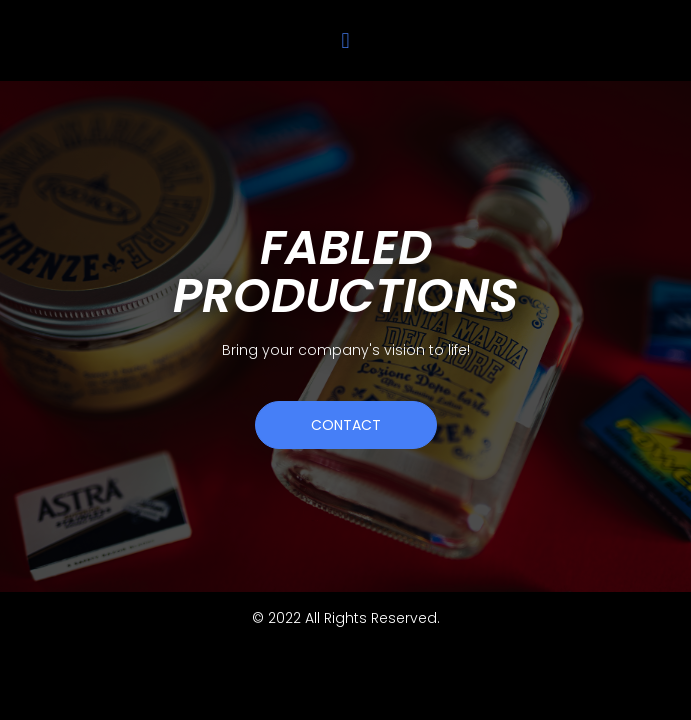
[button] (345, 40)
